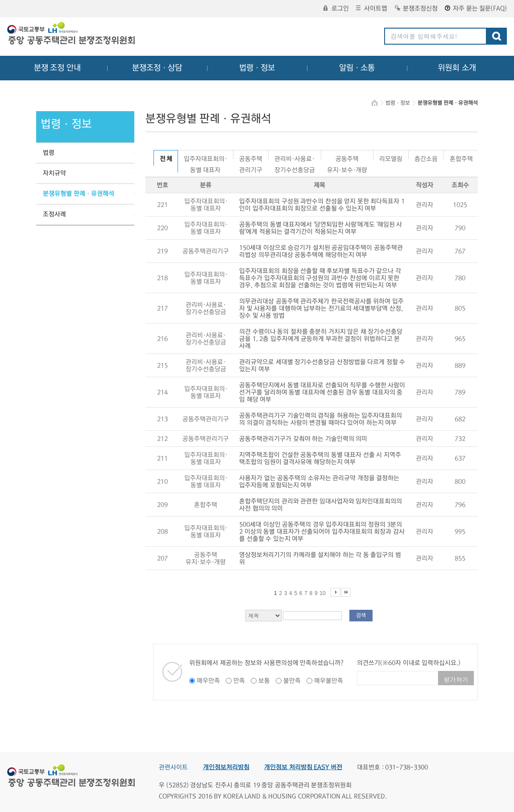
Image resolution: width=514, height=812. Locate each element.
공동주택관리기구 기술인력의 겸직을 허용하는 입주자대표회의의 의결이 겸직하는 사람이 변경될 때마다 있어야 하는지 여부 (321, 419)
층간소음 (426, 157)
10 (322, 593)
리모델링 (391, 157)
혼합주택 (461, 157)
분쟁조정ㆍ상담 (157, 68)
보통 (264, 681)
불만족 (292, 681)
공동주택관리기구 (251, 157)
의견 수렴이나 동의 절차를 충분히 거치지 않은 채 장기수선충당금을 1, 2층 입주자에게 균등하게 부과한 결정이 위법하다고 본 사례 (321, 339)
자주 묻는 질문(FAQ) (476, 8)
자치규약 (54, 173)
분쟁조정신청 (416, 8)
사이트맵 (372, 8)
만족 (239, 681)
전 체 (166, 159)
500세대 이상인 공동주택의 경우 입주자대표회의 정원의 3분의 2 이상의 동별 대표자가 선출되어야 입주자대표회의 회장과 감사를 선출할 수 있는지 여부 (322, 532)
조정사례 (54, 214)
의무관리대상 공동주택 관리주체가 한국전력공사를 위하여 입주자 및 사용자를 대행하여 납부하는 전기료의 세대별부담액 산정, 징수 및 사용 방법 (321, 308)
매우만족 (208, 681)
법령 (49, 153)
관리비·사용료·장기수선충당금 (295, 157)
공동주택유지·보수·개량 (347, 157)
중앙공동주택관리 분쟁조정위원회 (72, 34)
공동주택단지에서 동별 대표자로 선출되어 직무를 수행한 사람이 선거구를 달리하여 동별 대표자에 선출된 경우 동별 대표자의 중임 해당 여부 (322, 392)
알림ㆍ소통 (357, 68)
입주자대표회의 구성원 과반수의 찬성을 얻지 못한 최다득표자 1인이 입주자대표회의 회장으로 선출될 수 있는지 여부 (322, 205)
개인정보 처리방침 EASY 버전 (303, 767)
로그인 (336, 8)
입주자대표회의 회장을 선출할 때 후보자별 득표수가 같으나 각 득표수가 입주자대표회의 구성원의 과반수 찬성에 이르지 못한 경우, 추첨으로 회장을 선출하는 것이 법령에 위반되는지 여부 (320, 278)
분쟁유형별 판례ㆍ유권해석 (79, 194)
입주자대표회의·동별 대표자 (205, 157)
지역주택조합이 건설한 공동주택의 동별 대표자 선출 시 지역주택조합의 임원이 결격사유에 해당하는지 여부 (320, 458)
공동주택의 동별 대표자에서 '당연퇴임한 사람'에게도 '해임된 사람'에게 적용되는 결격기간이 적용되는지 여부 (321, 228)
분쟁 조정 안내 (57, 68)
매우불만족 (329, 681)
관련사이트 (173, 767)
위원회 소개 (457, 68)
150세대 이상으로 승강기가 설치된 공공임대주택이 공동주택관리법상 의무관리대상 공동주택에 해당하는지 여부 (321, 251)
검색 (361, 615)
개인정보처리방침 (226, 767)
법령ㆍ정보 (257, 68)
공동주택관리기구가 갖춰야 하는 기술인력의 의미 (303, 439)
